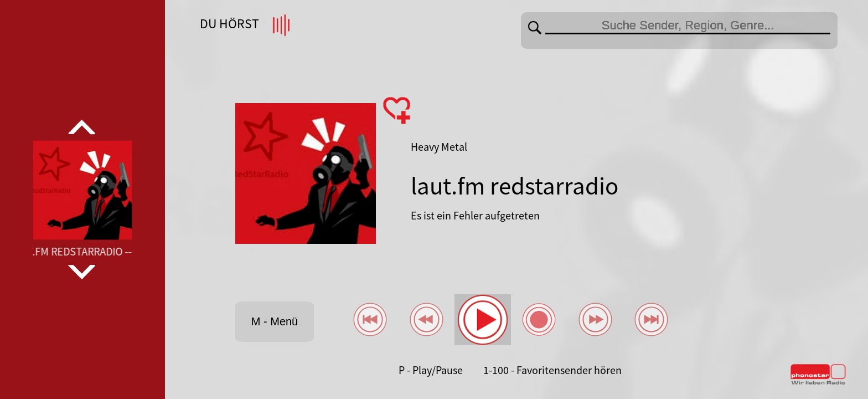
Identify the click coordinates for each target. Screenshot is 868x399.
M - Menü (275, 321)
